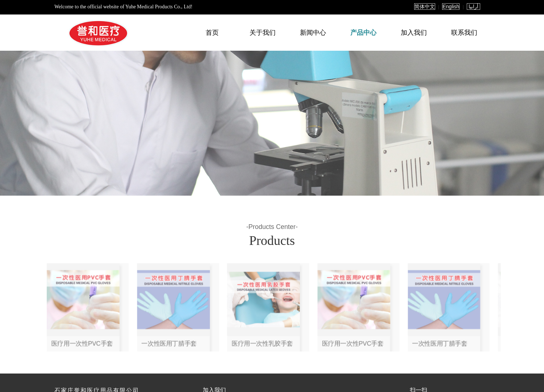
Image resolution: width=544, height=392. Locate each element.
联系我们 (464, 33)
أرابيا (473, 7)
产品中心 (363, 33)
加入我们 (414, 33)
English (451, 7)
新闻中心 (313, 33)
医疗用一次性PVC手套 (209, 321)
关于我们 (263, 33)
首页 (212, 33)
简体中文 (425, 7)
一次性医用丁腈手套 (240, 321)
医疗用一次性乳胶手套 (272, 321)
